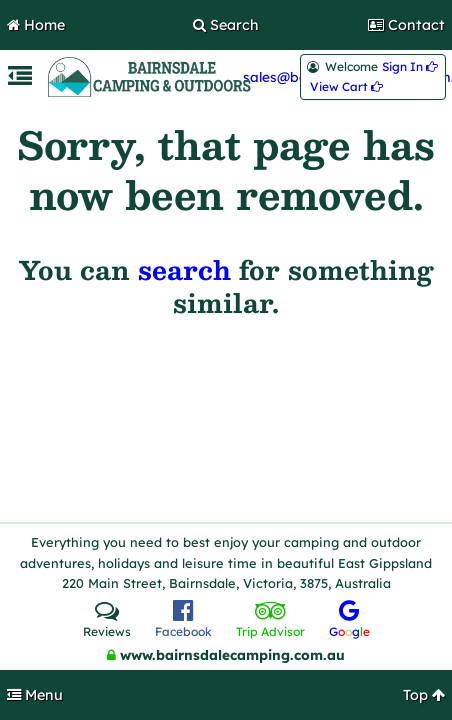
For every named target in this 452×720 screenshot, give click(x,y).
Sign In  (410, 67)
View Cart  (346, 87)
